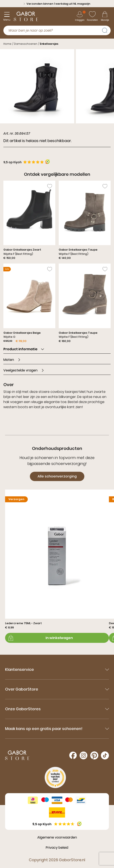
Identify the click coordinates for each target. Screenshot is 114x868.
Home (7, 44)
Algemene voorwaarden (57, 837)
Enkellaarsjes (49, 44)
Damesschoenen (26, 44)
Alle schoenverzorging (57, 476)
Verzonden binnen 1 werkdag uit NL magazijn (57, 4)
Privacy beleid (57, 848)
